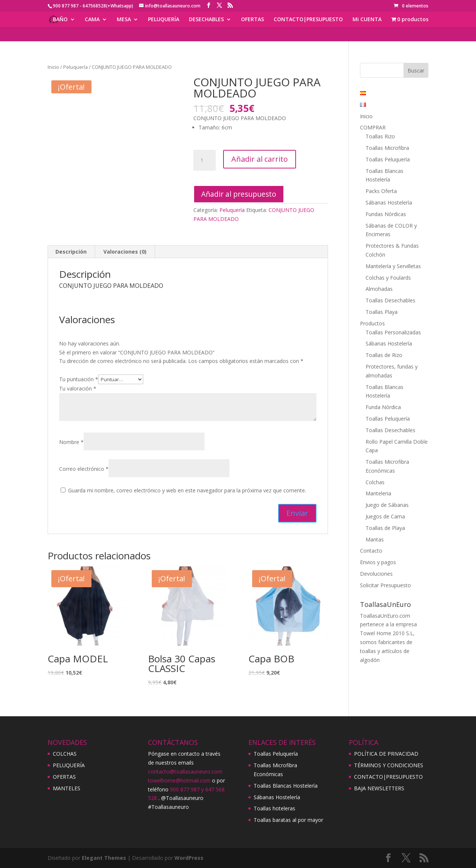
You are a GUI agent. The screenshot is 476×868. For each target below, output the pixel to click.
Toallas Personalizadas (393, 332)
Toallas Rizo (380, 136)
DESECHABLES (206, 20)
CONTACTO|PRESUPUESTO (308, 20)
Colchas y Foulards (388, 278)
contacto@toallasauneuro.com (185, 771)
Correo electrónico (84, 469)
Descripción (71, 252)
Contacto (371, 551)
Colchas (375, 482)
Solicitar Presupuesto (385, 585)
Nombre (71, 442)
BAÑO (60, 20)
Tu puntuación (79, 379)
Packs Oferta (381, 191)
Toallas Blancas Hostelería (286, 786)
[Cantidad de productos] (205, 160)
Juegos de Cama (385, 516)
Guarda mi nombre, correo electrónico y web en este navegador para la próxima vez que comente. (187, 490)
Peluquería (75, 67)
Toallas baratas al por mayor (288, 820)
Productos (372, 323)
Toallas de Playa (385, 528)
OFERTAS (253, 20)
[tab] (71, 252)
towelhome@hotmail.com (179, 780)
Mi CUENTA (367, 20)
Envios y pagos (378, 562)
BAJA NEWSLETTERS (379, 788)
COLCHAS (65, 754)
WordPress (189, 858)
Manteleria (378, 493)
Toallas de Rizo (384, 355)
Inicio (53, 67)
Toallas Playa (382, 312)
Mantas (375, 539)
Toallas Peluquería (388, 159)
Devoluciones (376, 574)
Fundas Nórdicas (386, 214)
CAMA (92, 20)
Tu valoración (78, 388)
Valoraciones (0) (125, 252)
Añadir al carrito (260, 159)
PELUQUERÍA (164, 20)
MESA (124, 20)
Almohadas (379, 289)
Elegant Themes (104, 858)
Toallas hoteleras (274, 808)
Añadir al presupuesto (239, 194)
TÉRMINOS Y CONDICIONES (389, 765)
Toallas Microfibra (387, 148)
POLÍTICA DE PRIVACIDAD (386, 754)
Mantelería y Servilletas (393, 266)
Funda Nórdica (383, 407)
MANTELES (67, 788)
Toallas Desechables (390, 300)
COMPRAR (373, 127)
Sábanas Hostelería (389, 202)
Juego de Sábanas (387, 505)
